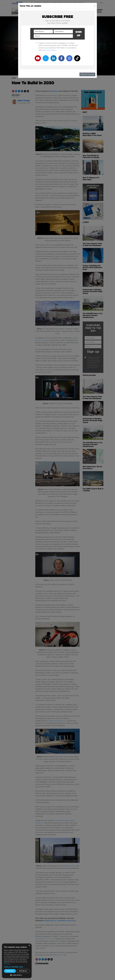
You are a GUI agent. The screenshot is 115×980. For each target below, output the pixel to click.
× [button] (29, 946)
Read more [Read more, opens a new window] (7, 964)
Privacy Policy (51, 50)
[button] (17, 967)
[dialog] (17, 961)
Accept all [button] (10, 971)
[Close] (95, 6)
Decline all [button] (23, 971)
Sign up (79, 34)
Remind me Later (87, 74)
